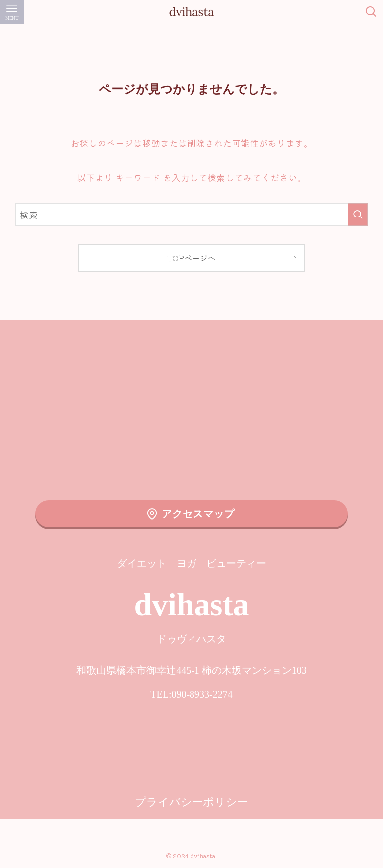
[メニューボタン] (12, 12)
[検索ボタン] (371, 12)
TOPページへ (191, 258)
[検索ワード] (192, 215)
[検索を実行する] (358, 215)
